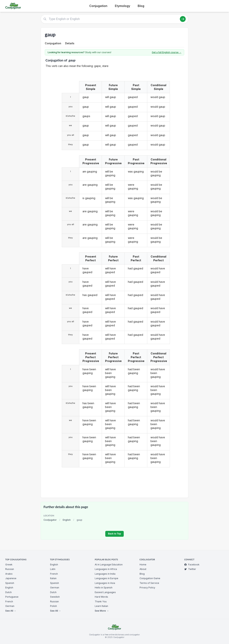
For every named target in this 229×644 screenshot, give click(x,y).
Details (70, 43)
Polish (53, 606)
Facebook (192, 565)
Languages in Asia (105, 583)
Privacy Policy (147, 588)
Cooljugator (50, 520)
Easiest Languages (105, 592)
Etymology (123, 6)
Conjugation (98, 6)
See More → (102, 611)
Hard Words (101, 597)
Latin (53, 569)
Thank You (101, 601)
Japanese (11, 578)
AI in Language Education (109, 565)
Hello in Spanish (104, 588)
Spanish (10, 583)
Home (143, 565)
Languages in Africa (106, 569)
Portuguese (12, 597)
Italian (53, 578)
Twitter (190, 569)
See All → (11, 611)
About (143, 569)
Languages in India (105, 574)
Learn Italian (101, 606)
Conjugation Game (150, 578)
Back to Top (114, 534)
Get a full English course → (167, 52)
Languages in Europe (106, 578)
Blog (141, 6)
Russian (10, 569)
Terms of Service (149, 583)
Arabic (9, 574)
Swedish (55, 597)
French (9, 601)
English (67, 520)
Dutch (8, 592)
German (10, 606)
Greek (9, 565)
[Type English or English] (114, 19)
